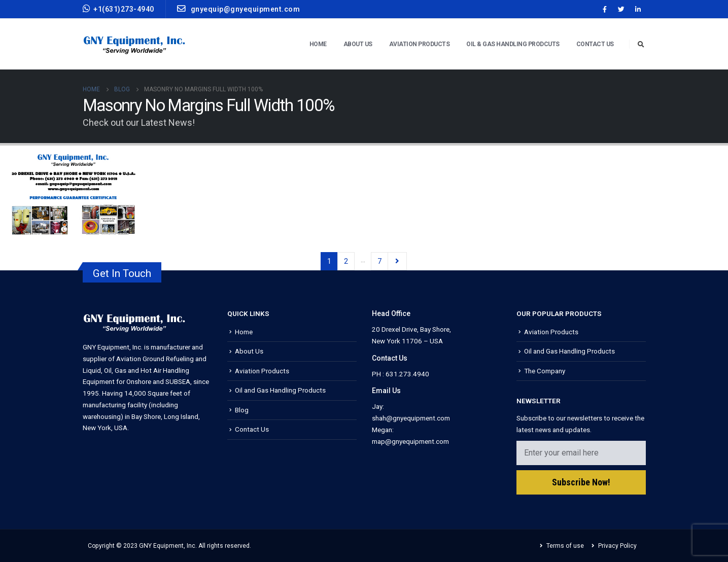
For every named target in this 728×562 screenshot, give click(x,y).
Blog (242, 410)
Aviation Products (420, 44)
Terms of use (565, 546)
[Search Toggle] (641, 45)
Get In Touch (122, 273)
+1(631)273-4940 (118, 9)
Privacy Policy (617, 546)
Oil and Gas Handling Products (280, 390)
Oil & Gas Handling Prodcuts (513, 44)
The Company (545, 371)
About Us (358, 44)
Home (318, 44)
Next (397, 261)
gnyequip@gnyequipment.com (239, 9)
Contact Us (595, 44)
